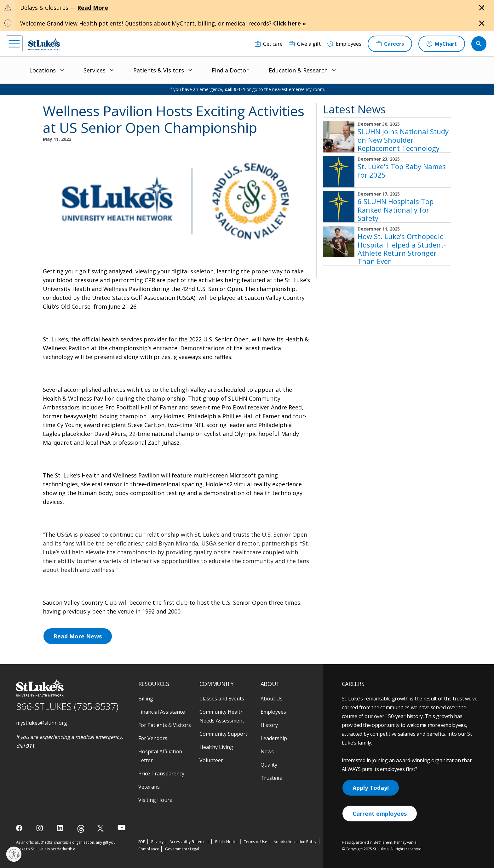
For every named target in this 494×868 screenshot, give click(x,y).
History (269, 725)
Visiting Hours (155, 800)
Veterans (149, 787)
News (267, 751)
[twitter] (101, 828)
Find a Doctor (230, 70)
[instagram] (40, 828)
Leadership (274, 738)
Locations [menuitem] (43, 70)
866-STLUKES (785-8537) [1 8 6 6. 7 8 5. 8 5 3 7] (67, 706)
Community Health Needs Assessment (222, 716)
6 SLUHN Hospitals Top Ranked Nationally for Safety (396, 210)
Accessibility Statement (189, 842)
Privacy (157, 842)
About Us (272, 699)
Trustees (271, 778)
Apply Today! (371, 788)
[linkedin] (61, 828)
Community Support (223, 734)
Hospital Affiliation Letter (160, 756)
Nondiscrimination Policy (295, 842)
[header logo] (44, 44)
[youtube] (121, 828)
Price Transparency (161, 774)
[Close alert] (482, 8)
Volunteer (211, 760)
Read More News (78, 636)
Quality (269, 765)
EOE (142, 842)
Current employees (380, 814)
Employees (273, 712)
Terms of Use (256, 842)
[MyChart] (442, 44)
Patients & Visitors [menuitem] (159, 70)
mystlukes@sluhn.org (42, 723)
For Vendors (153, 738)
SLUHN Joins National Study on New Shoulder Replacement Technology (403, 140)
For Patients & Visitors (165, 725)
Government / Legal (182, 849)
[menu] (14, 44)
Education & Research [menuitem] (298, 70)
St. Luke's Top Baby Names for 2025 (402, 170)
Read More (93, 8)
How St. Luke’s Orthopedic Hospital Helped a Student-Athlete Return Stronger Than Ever (402, 249)
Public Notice (226, 842)
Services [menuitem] (95, 70)
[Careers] (390, 44)
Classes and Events (222, 699)
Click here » (290, 23)
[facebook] (20, 828)
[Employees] (344, 44)
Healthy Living (216, 747)
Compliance (149, 849)
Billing (146, 699)
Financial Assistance (162, 712)
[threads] (81, 829)
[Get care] (269, 44)
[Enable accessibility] (14, 854)
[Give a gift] (305, 44)
